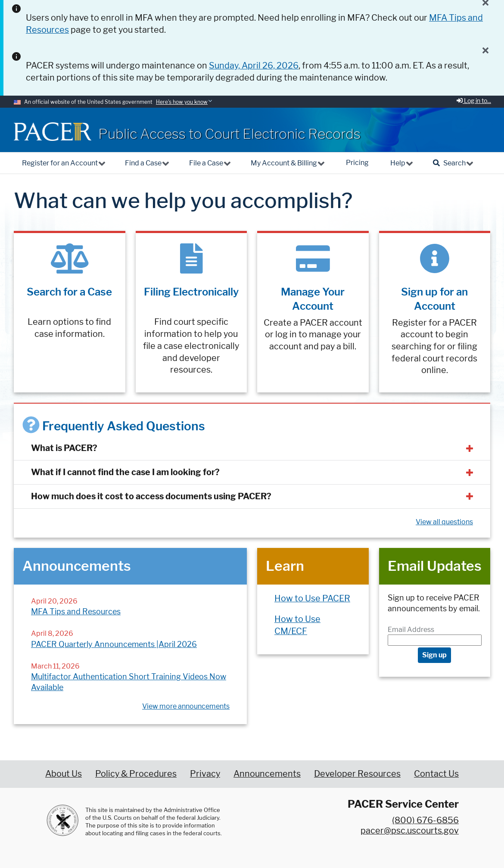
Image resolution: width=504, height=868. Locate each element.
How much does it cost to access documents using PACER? (151, 496)
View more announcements (186, 706)
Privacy (205, 774)
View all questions (444, 522)
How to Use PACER (312, 598)
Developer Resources (357, 774)
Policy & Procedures (136, 774)
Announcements (267, 774)
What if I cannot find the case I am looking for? (125, 472)
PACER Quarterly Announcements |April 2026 (114, 644)
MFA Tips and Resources (76, 611)
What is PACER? (64, 448)
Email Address (411, 630)
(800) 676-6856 (425, 820)
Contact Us (436, 774)
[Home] (53, 132)
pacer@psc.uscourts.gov (410, 831)
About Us (64, 774)
